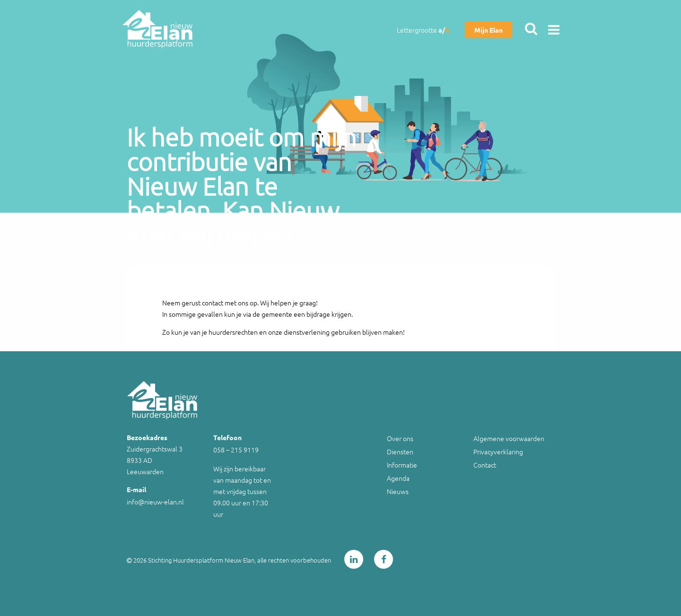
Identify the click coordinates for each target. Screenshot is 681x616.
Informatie (402, 465)
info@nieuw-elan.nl (155, 502)
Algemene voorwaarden (509, 438)
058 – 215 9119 (236, 450)
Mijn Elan (489, 30)
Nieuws (398, 491)
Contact (485, 465)
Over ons (400, 438)
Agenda (398, 478)
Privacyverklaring (498, 451)
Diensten (400, 451)
